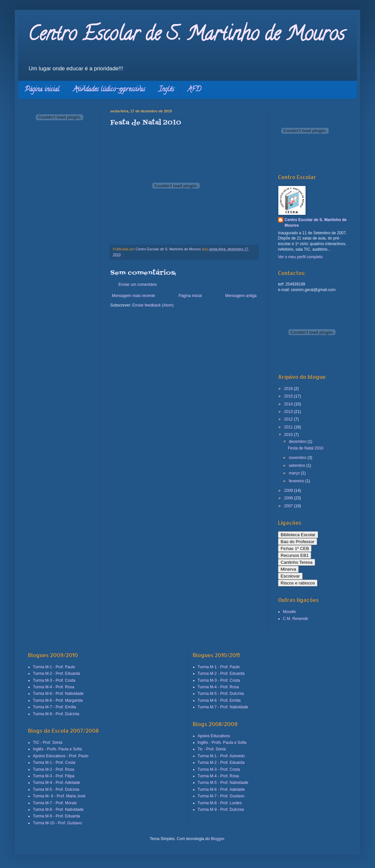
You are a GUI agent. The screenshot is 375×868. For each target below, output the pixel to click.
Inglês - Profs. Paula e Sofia (57, 749)
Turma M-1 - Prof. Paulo (54, 667)
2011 (289, 427)
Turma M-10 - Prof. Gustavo (57, 823)
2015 (289, 396)
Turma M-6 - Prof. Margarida (58, 700)
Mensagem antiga (241, 296)
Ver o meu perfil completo (300, 257)
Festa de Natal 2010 (306, 448)
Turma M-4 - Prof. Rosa (54, 687)
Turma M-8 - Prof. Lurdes (220, 803)
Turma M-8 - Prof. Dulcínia (56, 714)
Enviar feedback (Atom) (153, 305)
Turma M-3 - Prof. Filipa (54, 776)
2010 (289, 435)
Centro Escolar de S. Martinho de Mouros (186, 36)
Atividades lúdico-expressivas (109, 90)
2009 (289, 491)
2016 (289, 389)
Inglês (166, 90)
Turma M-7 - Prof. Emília (54, 707)
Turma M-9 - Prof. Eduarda (56, 816)
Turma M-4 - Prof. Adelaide (57, 783)
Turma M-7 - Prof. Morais (55, 803)
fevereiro (297, 481)
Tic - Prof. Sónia (212, 749)
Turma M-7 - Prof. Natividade (223, 707)
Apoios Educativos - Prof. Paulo (61, 756)
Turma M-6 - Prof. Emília (219, 700)
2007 (289, 506)
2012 (289, 419)
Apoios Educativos (214, 736)
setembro (298, 466)
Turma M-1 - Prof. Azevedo (221, 756)
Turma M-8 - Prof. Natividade (58, 810)
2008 (289, 498)
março (295, 473)
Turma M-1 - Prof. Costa (54, 763)
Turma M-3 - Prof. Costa (54, 680)
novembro (298, 458)
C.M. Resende (296, 619)
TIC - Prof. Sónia (48, 742)
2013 (289, 412)
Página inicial (42, 90)
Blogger (218, 839)
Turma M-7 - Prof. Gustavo (221, 796)
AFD (194, 90)
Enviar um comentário (138, 285)
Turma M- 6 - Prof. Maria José (59, 796)
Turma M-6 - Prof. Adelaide (221, 789)
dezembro (298, 442)
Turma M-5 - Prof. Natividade (223, 783)
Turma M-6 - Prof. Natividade (58, 694)
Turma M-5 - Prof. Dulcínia (56, 789)
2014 (289, 404)
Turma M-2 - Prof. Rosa (54, 769)
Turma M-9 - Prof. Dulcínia (221, 810)
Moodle (289, 612)
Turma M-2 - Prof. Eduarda (56, 674)
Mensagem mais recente (133, 296)
